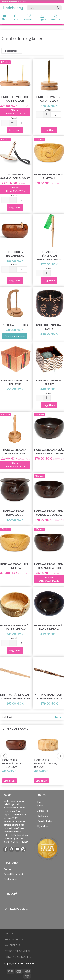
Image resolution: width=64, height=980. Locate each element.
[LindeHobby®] (13, 7)
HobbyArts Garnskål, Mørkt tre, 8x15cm (14, 763)
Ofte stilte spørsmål (14, 874)
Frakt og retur (11, 879)
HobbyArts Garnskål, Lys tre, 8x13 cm (46, 763)
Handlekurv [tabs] (55, 17)
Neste (58, 717)
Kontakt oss (12, 945)
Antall (14, 118)
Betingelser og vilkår (18, 951)
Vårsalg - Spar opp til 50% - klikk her (16, 2)
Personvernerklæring (18, 957)
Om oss (8, 869)
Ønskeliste (29, 17)
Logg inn (42, 17)
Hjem (16, 17)
